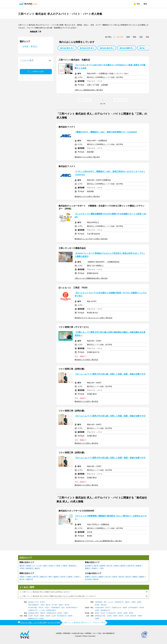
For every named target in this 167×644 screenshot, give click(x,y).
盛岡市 (135, 608)
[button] (147, 48)
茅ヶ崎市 (55, 605)
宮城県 (114, 608)
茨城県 (30, 610)
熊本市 (96, 579)
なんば (110, 602)
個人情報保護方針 (109, 633)
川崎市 (65, 566)
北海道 (97, 608)
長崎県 (115, 616)
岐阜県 (60, 613)
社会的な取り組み (78, 633)
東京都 (30, 602)
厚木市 (67, 605)
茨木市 (63, 577)
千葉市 (58, 566)
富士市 (110, 566)
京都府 (133, 602)
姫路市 (56, 577)
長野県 (131, 613)
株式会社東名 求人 (67, 48)
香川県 (59, 616)
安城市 (94, 568)
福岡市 (101, 577)
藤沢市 (48, 605)
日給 (141, 37)
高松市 (64, 616)
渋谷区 (51, 566)
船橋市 (58, 608)
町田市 (42, 602)
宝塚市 (70, 577)
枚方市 (22, 579)
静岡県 (49, 613)
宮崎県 (140, 616)
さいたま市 (37, 566)
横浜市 (22, 566)
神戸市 (36, 577)
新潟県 (97, 613)
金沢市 (113, 613)
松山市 (108, 577)
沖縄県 (97, 619)
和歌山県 (103, 605)
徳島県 (70, 616)
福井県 (120, 613)
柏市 (63, 608)
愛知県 (30, 613)
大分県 (127, 616)
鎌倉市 (61, 605)
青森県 (125, 608)
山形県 (97, 610)
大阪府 (97, 602)
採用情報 (88, 633)
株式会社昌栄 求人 (107, 48)
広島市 (115, 577)
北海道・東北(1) (30, 46)
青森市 (135, 577)
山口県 (54, 616)
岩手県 (131, 608)
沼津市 (116, 566)
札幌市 (87, 577)
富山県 (103, 613)
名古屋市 (88, 566)
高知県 (41, 619)
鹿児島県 (133, 616)
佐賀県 (109, 616)
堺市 (50, 577)
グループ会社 (97, 633)
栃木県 (68, 608)
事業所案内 (67, 633)
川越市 (35, 608)
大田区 (22, 568)
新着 (128, 37)
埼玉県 (30, 608)
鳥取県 (42, 616)
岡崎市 (42, 613)
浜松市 (96, 566)
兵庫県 (117, 602)
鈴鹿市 (139, 566)
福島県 (103, 610)
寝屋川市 (30, 579)
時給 (135, 37)
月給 (147, 37)
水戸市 (35, 610)
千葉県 (53, 608)
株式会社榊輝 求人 (127, 48)
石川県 (109, 613)
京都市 (29, 577)
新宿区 (29, 566)
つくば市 (42, 610)
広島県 (30, 616)
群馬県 (49, 610)
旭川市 (121, 577)
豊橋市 (87, 568)
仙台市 (94, 577)
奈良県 (97, 605)
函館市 (142, 577)
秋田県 (142, 608)
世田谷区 (72, 566)
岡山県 (36, 616)
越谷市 (37, 568)
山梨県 (125, 613)
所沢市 (41, 608)
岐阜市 (123, 566)
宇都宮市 (74, 608)
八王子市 (36, 602)
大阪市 (22, 577)
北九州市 (88, 579)
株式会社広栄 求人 (87, 48)
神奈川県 (31, 605)
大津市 (77, 577)
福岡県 (97, 616)
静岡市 (103, 566)
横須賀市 (30, 568)
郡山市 (128, 577)
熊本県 (121, 616)
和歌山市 (43, 577)
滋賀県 (139, 602)
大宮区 (47, 608)
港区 (45, 566)
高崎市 (54, 610)
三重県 (65, 613)
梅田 (101, 602)
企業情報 (59, 633)
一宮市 (101, 568)
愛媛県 (30, 619)
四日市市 (131, 566)
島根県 (48, 616)
